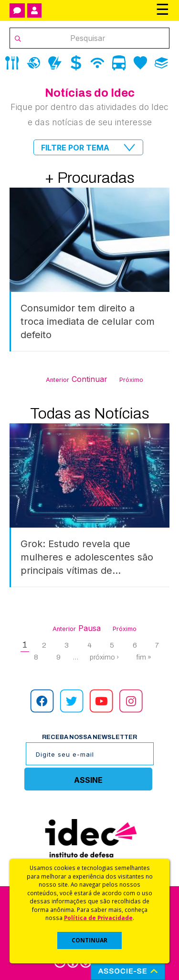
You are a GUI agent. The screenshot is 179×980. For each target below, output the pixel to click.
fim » (144, 657)
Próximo (131, 380)
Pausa (89, 628)
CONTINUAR (89, 940)
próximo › (104, 657)
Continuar (89, 379)
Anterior (58, 380)
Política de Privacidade (98, 918)
